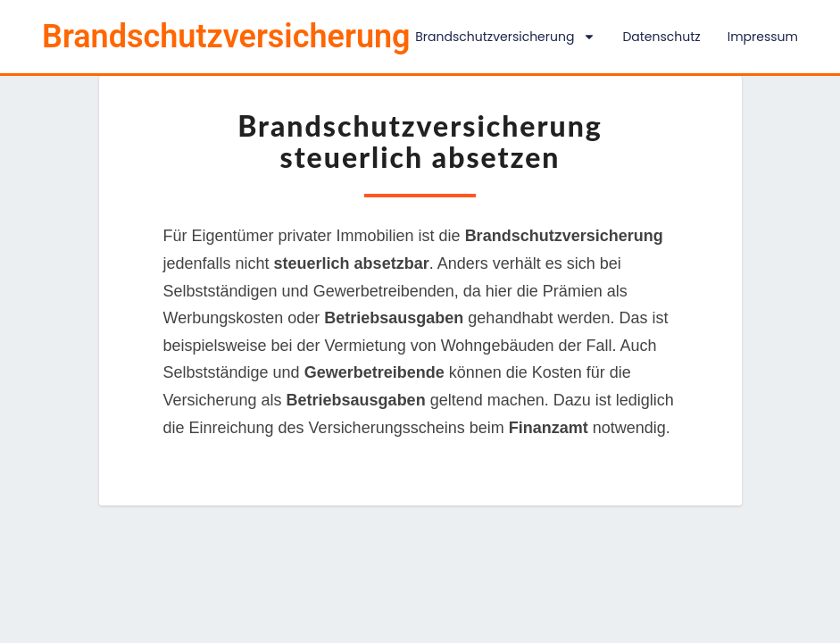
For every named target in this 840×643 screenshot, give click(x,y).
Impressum (763, 37)
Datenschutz (661, 37)
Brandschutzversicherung (505, 37)
